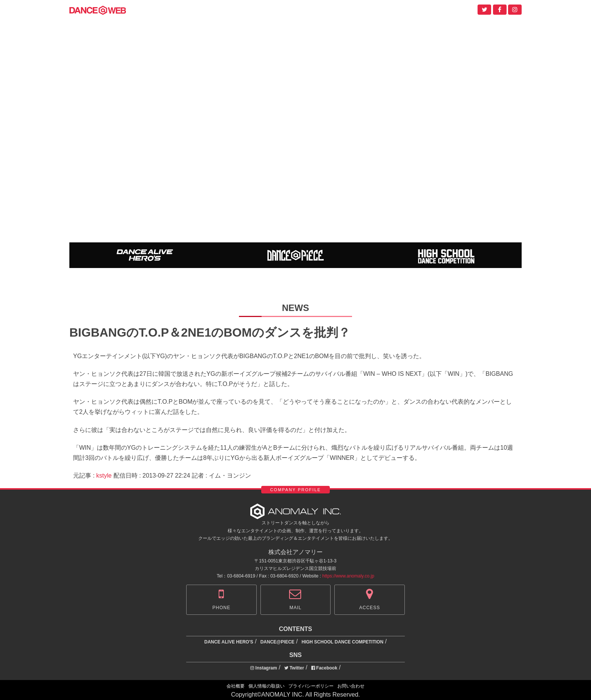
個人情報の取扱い (266, 686)
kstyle (104, 476)
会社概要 (236, 686)
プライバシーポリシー (311, 686)
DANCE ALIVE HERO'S (229, 642)
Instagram (264, 668)
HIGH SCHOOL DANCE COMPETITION (342, 642)
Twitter (294, 668)
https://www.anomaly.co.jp (348, 576)
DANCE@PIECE (277, 642)
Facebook (324, 668)
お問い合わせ (351, 686)
